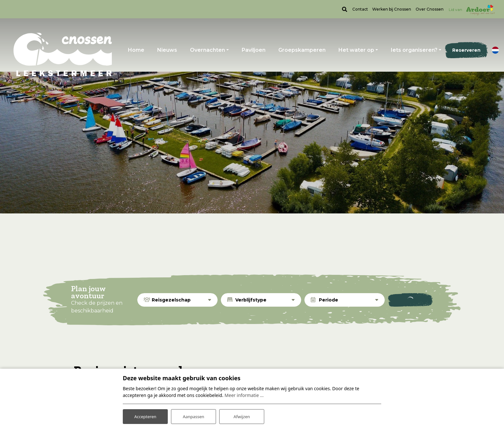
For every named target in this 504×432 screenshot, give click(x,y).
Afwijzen (242, 415)
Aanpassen (194, 415)
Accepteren (145, 415)
